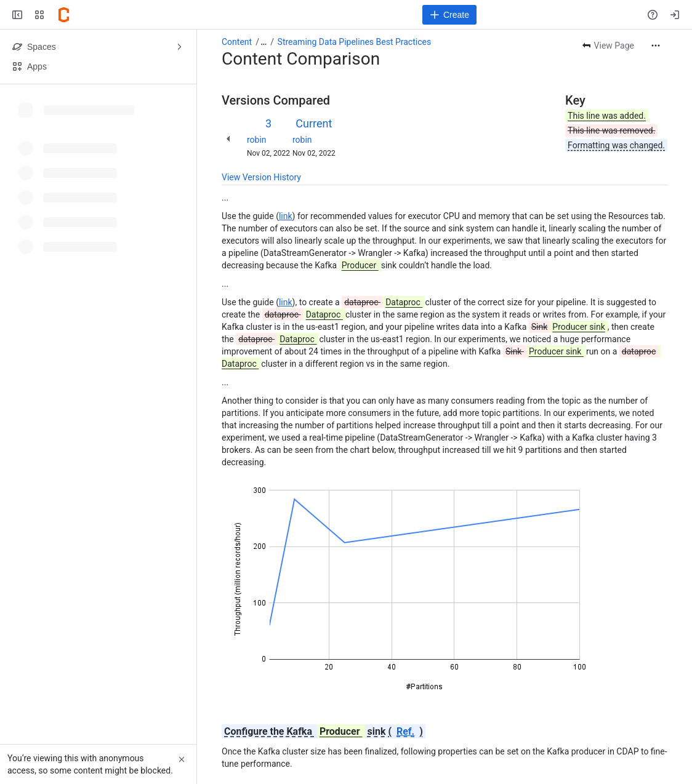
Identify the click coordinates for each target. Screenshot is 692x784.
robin (257, 140)
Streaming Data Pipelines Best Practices (355, 42)
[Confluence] (64, 15)
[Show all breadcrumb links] (264, 42)
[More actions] (656, 46)
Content (237, 42)
